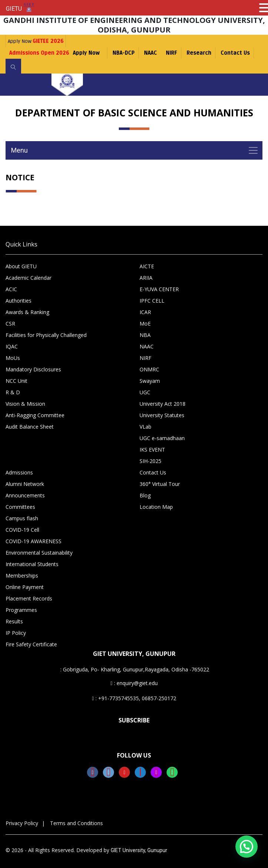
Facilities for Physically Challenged (46, 335)
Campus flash (22, 518)
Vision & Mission (25, 404)
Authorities (19, 301)
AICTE (147, 266)
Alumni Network (25, 484)
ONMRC (149, 369)
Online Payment (25, 587)
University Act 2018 (163, 404)
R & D (13, 392)
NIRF (172, 53)
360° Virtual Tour (160, 484)
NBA (145, 335)
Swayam (150, 381)
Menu (19, 150)
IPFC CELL (152, 301)
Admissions (19, 472)
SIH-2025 (150, 461)
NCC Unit (16, 381)
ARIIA (146, 278)
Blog (145, 495)
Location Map (156, 507)
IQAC (12, 346)
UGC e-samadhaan (162, 438)
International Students (32, 564)
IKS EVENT (152, 450)
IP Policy (16, 633)
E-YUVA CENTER (159, 289)
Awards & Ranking (27, 312)
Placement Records (29, 598)
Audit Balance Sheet (30, 427)
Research (199, 53)
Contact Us (235, 53)
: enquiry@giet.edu (134, 683)
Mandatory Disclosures (33, 369)
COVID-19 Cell (22, 530)
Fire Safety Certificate (31, 644)
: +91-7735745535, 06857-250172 (134, 698)
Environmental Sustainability (39, 553)
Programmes (21, 610)
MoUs (13, 358)
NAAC (150, 53)
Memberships (22, 576)
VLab (145, 427)
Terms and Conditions (76, 823)
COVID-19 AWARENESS (33, 541)
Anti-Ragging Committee (35, 415)
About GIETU (21, 266)
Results (14, 621)
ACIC (11, 289)
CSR (10, 324)
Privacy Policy (22, 823)
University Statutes (162, 415)
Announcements (25, 495)
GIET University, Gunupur (139, 850)
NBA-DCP (124, 53)
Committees (20, 507)
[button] (247, 847)
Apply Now (36, 41)
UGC (145, 392)
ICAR (145, 312)
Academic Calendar (29, 278)
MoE (145, 324)
